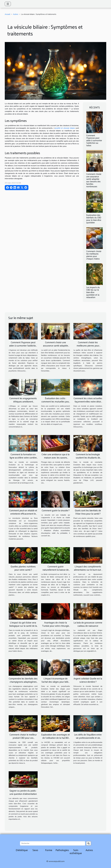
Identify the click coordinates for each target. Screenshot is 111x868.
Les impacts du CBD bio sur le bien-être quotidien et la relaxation (93, 292)
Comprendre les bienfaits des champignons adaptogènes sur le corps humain (23, 682)
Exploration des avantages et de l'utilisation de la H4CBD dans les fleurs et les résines (55, 738)
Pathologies (62, 850)
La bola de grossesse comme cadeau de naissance (88, 624)
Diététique (22, 850)
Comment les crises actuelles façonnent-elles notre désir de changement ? (88, 401)
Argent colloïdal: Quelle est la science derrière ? (88, 680)
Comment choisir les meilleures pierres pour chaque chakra (94, 255)
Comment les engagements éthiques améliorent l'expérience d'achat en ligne (23, 401)
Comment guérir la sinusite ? (56, 510)
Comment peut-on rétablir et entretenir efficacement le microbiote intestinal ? (23, 514)
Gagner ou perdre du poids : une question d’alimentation (23, 792)
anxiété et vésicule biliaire (65, 128)
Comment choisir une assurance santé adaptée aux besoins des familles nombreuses (94, 180)
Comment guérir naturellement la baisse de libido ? (56, 570)
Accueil (7, 14)
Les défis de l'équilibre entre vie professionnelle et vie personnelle (88, 738)
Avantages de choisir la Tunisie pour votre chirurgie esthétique (56, 626)
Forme (49, 850)
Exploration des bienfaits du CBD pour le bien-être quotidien (94, 219)
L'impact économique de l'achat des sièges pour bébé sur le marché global (55, 682)
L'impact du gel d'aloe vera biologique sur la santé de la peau (23, 626)
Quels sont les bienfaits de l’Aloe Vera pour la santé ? (88, 512)
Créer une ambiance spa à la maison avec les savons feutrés (56, 457)
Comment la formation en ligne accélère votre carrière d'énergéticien (23, 457)
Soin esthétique (76, 852)
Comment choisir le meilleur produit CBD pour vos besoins (23, 738)
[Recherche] (53, 843)
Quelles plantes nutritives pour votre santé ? (23, 568)
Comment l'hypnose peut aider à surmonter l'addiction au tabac (94, 140)
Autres (16, 14)
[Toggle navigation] (8, 4)
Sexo (35, 850)
